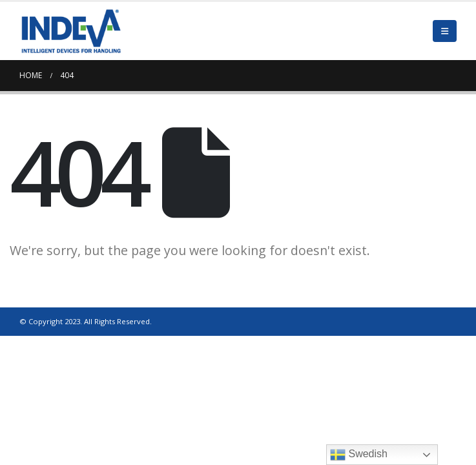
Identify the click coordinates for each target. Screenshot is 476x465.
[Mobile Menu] (445, 31)
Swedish (359, 455)
